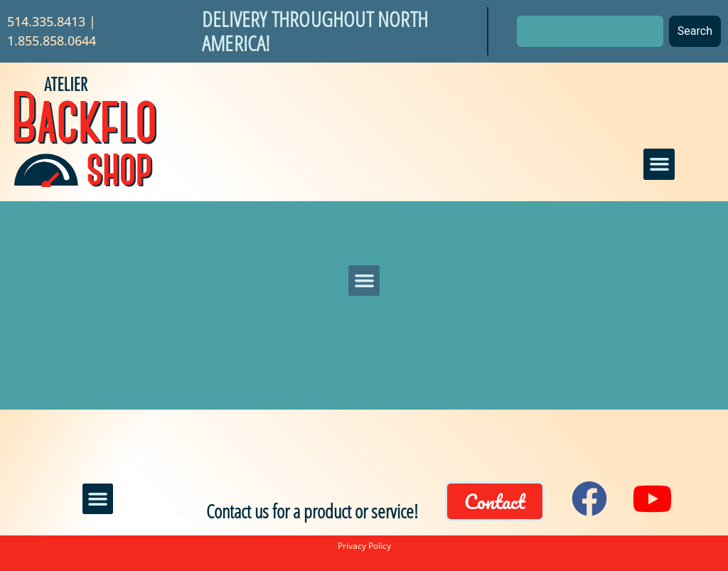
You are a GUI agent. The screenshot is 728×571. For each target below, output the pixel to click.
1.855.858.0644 (52, 41)
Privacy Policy (364, 546)
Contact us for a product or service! (312, 511)
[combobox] (590, 31)
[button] (659, 164)
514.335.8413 (46, 21)
